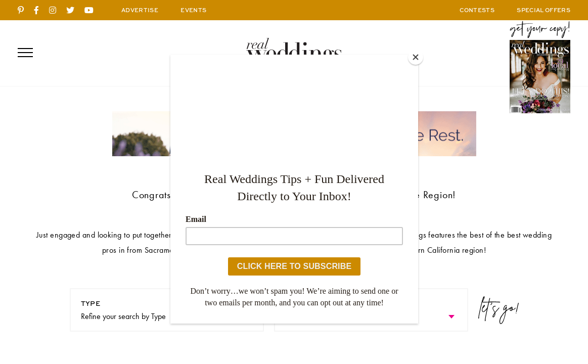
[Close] (416, 57)
